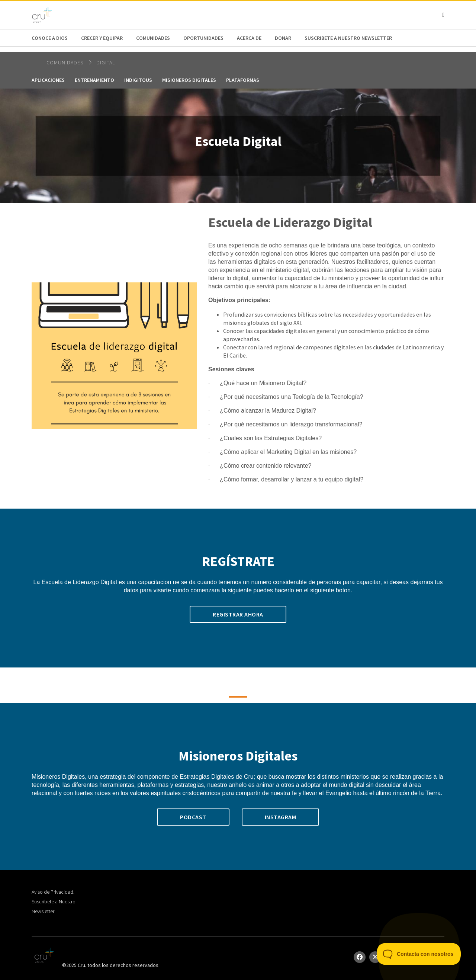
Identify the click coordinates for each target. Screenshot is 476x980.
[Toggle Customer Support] (419, 954)
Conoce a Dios (50, 38)
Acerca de (249, 38)
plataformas (243, 80)
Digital (106, 63)
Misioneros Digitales (189, 80)
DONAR (283, 38)
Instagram (281, 817)
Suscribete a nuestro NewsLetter (348, 38)
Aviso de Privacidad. (53, 892)
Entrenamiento (94, 80)
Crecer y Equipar (102, 38)
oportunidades (203, 38)
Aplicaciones (48, 80)
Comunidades (153, 38)
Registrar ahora (238, 614)
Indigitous (138, 80)
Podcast (193, 817)
